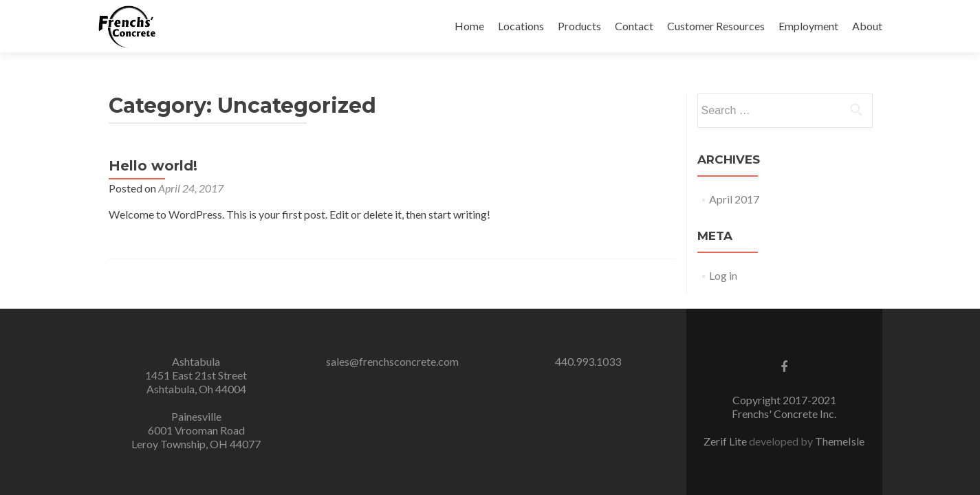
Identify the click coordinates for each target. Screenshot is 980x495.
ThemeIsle (840, 441)
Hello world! (153, 166)
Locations (521, 26)
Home (469, 26)
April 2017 (734, 199)
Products (579, 26)
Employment (808, 26)
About (867, 26)
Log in (723, 275)
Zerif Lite (726, 441)
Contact (634, 26)
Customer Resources (716, 26)
